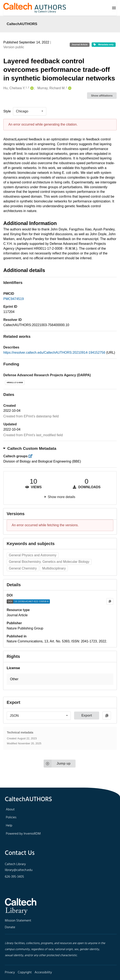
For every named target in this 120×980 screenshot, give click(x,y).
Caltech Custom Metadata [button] (30, 448)
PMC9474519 (14, 299)
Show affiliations (102, 96)
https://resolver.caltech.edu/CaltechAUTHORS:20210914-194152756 (55, 353)
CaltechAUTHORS (22, 24)
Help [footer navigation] (9, 826)
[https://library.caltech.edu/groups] (32, 456)
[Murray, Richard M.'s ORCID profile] (69, 88)
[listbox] (30, 111)
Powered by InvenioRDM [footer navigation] (23, 834)
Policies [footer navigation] (11, 817)
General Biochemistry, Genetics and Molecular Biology (49, 562)
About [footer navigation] (10, 810)
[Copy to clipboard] (110, 601)
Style (7, 111)
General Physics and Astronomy (33, 555)
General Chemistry (23, 568)
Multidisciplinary (54, 568)
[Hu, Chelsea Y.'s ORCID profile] (31, 88)
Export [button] (87, 715)
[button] (60, 679)
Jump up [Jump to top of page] (57, 764)
